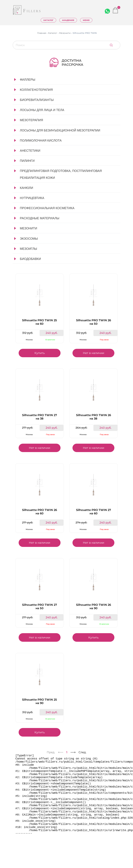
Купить (40, 353)
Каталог (48, 20)
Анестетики (30, 151)
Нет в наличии (94, 353)
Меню (86, 20)
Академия (68, 20)
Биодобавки (30, 259)
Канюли (26, 188)
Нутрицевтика (32, 198)
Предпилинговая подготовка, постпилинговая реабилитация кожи (61, 174)
